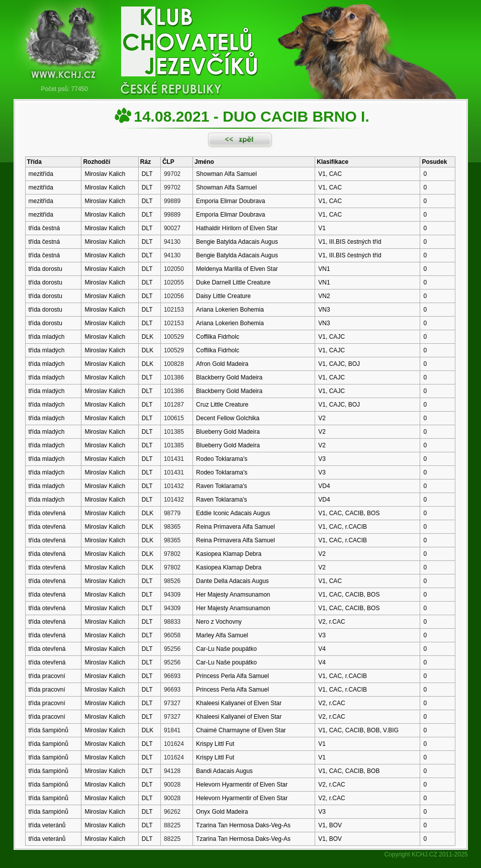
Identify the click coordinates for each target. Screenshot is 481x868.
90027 (172, 228)
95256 (172, 649)
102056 (174, 296)
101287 (174, 405)
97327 (172, 703)
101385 (174, 432)
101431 (174, 459)
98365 (172, 527)
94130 (172, 242)
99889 (172, 201)
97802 (172, 554)
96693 (172, 676)
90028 (172, 785)
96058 (172, 635)
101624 (174, 744)
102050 (174, 269)
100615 (174, 418)
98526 (172, 581)
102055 (174, 282)
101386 (174, 377)
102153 (174, 310)
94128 (172, 771)
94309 (172, 595)
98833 (172, 622)
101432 (174, 486)
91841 (172, 730)
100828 (174, 364)
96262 (172, 812)
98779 (172, 513)
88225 (172, 825)
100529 (174, 337)
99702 (172, 174)
